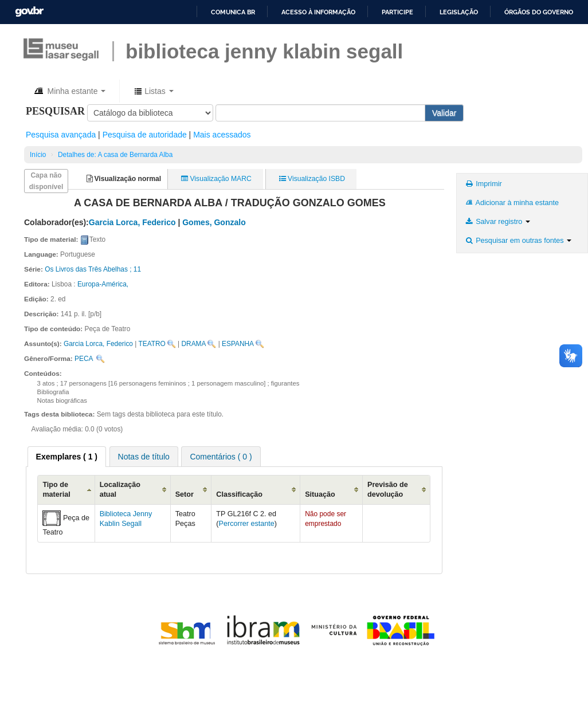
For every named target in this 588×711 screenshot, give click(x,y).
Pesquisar (55, 111)
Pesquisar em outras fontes (518, 241)
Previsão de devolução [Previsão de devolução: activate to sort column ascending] (388, 490)
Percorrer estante (247, 524)
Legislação (459, 12)
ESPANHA (238, 344)
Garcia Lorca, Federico (98, 344)
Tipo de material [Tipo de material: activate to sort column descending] (56, 490)
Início (38, 155)
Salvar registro (497, 222)
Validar (444, 113)
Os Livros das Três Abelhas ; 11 (93, 269)
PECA (84, 359)
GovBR (29, 12)
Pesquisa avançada (61, 135)
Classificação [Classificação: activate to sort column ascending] (239, 494)
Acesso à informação (318, 12)
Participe (397, 12)
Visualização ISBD (312, 179)
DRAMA (193, 344)
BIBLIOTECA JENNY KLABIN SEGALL (264, 51)
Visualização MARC (216, 179)
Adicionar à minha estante (511, 203)
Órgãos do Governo (539, 12)
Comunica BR (233, 12)
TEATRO (152, 344)
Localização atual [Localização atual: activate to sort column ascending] (120, 490)
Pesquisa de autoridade (145, 135)
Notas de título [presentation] (144, 457)
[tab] (67, 457)
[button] (69, 91)
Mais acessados (222, 135)
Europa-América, (103, 284)
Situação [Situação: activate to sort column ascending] (320, 494)
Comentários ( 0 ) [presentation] (221, 457)
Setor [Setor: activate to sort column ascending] (185, 494)
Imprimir (483, 184)
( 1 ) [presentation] (67, 457)
